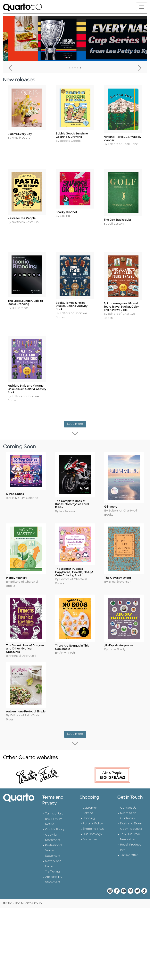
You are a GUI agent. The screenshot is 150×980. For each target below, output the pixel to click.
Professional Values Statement (54, 827)
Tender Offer (129, 832)
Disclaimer (90, 816)
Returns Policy (93, 800)
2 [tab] (72, 68)
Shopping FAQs (93, 806)
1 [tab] (70, 68)
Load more (77, 415)
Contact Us (128, 785)
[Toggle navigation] (142, 7)
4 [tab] (78, 68)
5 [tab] (80, 68)
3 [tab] (75, 68)
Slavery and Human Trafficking (53, 843)
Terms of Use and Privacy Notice (54, 796)
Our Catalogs (92, 811)
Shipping (89, 795)
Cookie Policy (55, 806)
